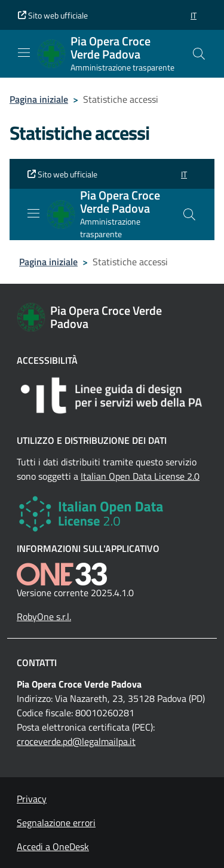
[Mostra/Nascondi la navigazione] (24, 53)
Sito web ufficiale (53, 15)
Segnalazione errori (56, 823)
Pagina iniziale (39, 99)
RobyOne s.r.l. (44, 617)
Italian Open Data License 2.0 (140, 476)
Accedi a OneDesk (53, 846)
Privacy (32, 799)
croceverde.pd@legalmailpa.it (76, 741)
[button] (194, 15)
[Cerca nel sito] (199, 54)
